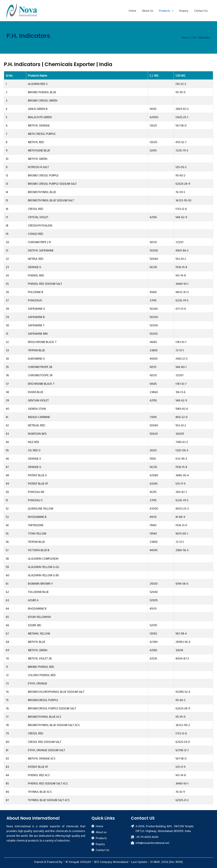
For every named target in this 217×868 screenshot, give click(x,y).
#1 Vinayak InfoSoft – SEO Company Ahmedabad (97, 862)
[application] (172, 11)
